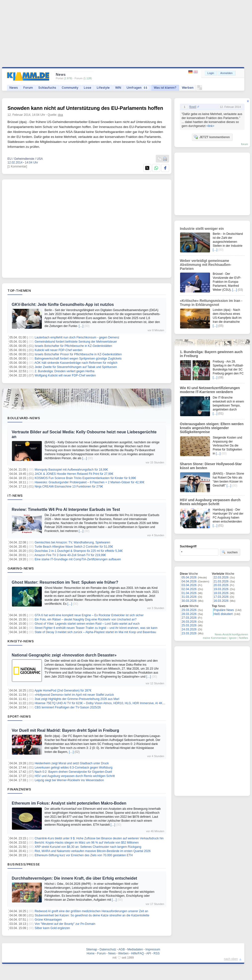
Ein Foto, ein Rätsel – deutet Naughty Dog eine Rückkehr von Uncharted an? (86, 619)
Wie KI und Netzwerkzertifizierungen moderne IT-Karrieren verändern (210, 390)
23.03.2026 (189, 633)
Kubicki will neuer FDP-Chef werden (58, 350)
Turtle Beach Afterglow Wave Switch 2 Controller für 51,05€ (74, 547)
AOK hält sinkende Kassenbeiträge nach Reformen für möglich (76, 363)
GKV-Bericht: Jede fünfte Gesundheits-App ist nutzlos (63, 305)
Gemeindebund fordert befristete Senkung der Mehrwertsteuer (76, 342)
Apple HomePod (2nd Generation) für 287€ (63, 691)
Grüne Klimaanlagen (48, 920)
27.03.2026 (189, 618)
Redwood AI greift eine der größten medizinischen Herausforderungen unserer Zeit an (91, 911)
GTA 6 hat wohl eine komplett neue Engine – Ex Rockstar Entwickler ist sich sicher (89, 615)
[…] (81, 326)
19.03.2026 (221, 589)
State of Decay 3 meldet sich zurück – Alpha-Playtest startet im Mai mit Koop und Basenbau (95, 632)
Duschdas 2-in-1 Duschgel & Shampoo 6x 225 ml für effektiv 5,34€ (79, 551)
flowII (193, 107)
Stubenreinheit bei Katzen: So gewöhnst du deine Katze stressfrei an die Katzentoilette (92, 915)
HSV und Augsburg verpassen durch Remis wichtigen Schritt (75, 776)
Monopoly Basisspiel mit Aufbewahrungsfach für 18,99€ (71, 470)
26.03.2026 (189, 622)
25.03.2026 (189, 625)
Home (91, 953)
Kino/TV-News (21, 641)
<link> (210, 126)
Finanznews (19, 789)
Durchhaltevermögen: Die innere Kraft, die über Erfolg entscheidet (74, 878)
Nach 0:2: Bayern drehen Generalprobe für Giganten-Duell (73, 772)
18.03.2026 (221, 593)
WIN (118, 88)
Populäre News (224, 610)
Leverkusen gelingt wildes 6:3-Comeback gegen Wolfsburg (74, 768)
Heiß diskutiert (223, 614)
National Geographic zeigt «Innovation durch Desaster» (64, 655)
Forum (28, 88)
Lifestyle (103, 88)
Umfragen (137, 88)
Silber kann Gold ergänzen (52, 928)
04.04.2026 (189, 581)
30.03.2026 (189, 601)
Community (70, 88)
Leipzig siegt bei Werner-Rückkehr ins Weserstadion (69, 780)
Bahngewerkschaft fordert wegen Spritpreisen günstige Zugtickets (78, 359)
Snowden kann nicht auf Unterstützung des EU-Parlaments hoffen (85, 108)
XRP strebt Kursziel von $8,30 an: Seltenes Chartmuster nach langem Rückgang (88, 847)
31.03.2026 (189, 597)
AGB (122, 949)
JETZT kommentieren (212, 137)
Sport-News (19, 716)
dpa (60, 115)
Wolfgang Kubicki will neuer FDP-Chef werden (65, 375)
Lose (88, 88)
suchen (230, 552)
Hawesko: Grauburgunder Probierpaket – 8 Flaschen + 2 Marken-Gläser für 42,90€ (89, 482)
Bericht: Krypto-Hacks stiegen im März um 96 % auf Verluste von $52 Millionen (87, 843)
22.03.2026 (221, 577)
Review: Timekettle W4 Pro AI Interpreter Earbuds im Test (66, 510)
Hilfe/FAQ (137, 953)
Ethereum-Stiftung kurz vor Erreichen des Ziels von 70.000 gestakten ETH (84, 855)
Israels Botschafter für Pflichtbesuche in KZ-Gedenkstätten (73, 346)
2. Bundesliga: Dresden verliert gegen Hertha (64, 371)
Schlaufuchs (47, 88)
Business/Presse (24, 864)
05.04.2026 (189, 577)
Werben (188, 88)
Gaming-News (21, 568)
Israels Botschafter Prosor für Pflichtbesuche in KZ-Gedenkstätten (78, 354)
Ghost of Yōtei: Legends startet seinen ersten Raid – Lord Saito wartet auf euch (87, 624)
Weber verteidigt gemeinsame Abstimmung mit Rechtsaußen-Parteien (206, 265)
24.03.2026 (189, 629)
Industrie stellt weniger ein (202, 229)
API (149, 953)
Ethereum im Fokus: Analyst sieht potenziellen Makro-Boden (69, 803)
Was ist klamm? (165, 88)
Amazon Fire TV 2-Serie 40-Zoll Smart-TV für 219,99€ (70, 555)
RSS (157, 953)
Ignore (233, 638)
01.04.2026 (189, 593)
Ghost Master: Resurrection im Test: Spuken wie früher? (65, 582)
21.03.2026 (221, 581)
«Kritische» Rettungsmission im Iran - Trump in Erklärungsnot (211, 303)
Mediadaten (135, 949)
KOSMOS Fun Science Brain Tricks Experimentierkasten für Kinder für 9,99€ (85, 478)
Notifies (243, 638)
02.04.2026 (189, 589)
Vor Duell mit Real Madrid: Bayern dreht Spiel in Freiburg (65, 730)
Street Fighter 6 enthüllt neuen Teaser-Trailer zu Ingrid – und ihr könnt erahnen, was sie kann (96, 628)
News (14, 88)
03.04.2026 (189, 585)
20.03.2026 (221, 585)
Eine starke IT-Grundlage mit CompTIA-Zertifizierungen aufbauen (78, 559)
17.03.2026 (221, 597)
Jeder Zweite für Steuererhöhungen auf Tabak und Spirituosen (76, 367)
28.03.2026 (189, 614)
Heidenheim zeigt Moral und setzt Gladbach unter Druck (72, 763)
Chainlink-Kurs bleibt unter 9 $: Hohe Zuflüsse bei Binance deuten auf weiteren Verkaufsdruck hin (99, 838)
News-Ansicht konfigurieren (231, 634)
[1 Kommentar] (17, 166)
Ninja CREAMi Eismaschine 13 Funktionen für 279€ (69, 487)
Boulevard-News (24, 418)
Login (211, 73)
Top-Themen (19, 290)
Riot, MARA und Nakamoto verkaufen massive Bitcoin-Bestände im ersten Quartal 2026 (93, 851)
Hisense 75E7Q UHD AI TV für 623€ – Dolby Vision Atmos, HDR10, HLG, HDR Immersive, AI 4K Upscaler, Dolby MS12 (114, 703)
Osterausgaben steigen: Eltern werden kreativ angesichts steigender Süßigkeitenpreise (212, 428)
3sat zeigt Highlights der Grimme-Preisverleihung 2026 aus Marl (77, 699)
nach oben (231, 959)
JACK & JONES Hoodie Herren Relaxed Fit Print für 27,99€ (74, 474)
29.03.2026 (189, 610)
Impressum (153, 949)
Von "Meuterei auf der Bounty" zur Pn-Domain (65, 924)
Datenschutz (108, 949)
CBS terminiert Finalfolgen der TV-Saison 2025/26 (68, 707)
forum (245, 144)
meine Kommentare (215, 638)
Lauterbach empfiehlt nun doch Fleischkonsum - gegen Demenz (77, 337)
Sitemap (92, 949)
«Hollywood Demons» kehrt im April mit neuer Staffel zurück (74, 695)
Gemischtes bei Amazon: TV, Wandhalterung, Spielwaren (72, 542)
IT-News (15, 495)
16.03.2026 (221, 601)
